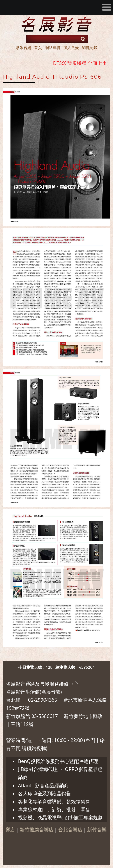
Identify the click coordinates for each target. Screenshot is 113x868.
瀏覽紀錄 (89, 47)
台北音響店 (74, 830)
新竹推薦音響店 (41, 830)
